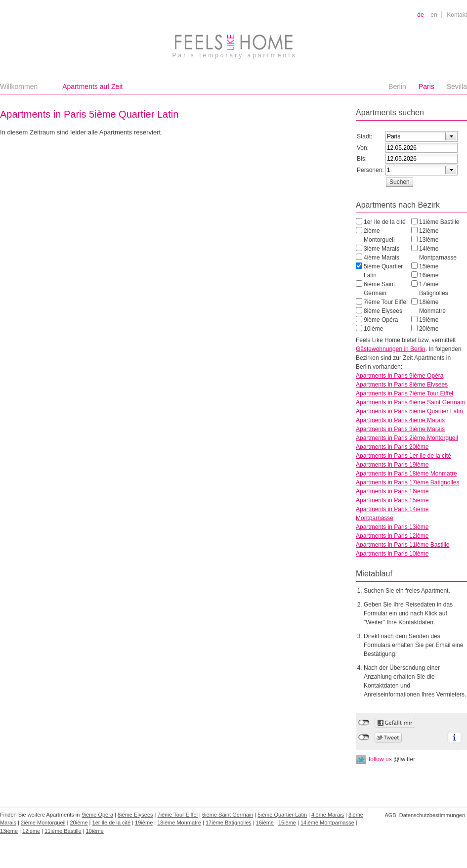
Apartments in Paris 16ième (392, 491)
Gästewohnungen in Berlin (391, 349)
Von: (363, 148)
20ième (429, 329)
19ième (429, 320)
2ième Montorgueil (379, 235)
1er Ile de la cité (385, 222)
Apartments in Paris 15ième (392, 500)
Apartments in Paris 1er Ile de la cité (403, 456)
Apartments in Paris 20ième (392, 447)
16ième (429, 275)
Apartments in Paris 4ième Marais (400, 420)
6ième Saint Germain (379, 289)
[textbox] (411, 136)
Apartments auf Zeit (92, 87)
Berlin (397, 87)
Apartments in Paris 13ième (392, 527)
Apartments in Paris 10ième (392, 554)
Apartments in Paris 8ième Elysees (402, 385)
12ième (429, 231)
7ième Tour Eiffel (386, 302)
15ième (429, 266)
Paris (426, 87)
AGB (390, 815)
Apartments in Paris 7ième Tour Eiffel (404, 393)
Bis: (362, 159)
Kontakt (457, 15)
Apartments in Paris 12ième (392, 536)
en (434, 15)
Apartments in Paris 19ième (392, 465)
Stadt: (364, 136)
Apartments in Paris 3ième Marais (400, 429)
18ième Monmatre (432, 306)
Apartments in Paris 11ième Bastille (403, 545)
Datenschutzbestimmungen (432, 815)
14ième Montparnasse (438, 253)
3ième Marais (382, 249)
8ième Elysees (383, 311)
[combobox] (422, 136)
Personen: (370, 170)
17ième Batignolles (434, 289)
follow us (392, 759)
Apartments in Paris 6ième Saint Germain (410, 402)
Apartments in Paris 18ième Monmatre (406, 474)
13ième (429, 240)
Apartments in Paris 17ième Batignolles (407, 482)
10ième (373, 329)
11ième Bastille (439, 222)
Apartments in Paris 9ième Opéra (400, 376)
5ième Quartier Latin (383, 271)
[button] (399, 182)
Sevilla (457, 87)
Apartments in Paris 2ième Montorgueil (407, 438)
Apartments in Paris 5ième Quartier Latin (409, 411)
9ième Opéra (381, 320)
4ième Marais (382, 258)
